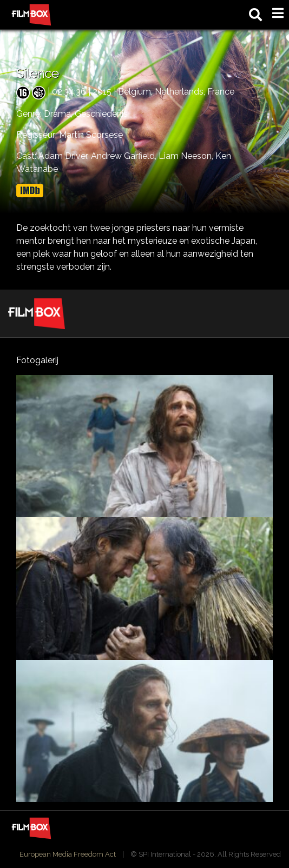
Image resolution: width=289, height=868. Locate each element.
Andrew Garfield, (125, 156)
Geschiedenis (101, 114)
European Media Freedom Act (68, 854)
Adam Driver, (65, 156)
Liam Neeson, (187, 156)
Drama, (59, 114)
